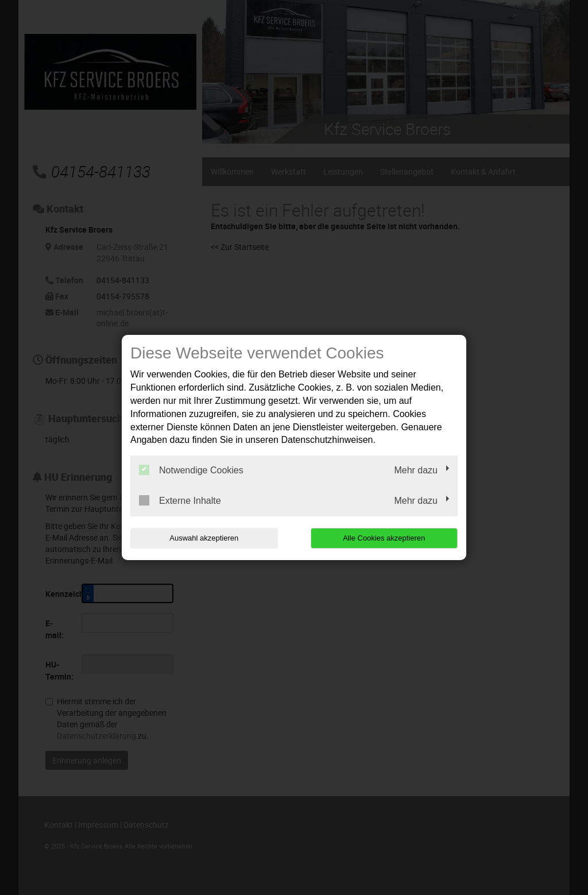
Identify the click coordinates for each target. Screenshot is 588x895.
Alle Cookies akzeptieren (384, 538)
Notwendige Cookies (191, 470)
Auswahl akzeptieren (204, 538)
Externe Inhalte (180, 500)
